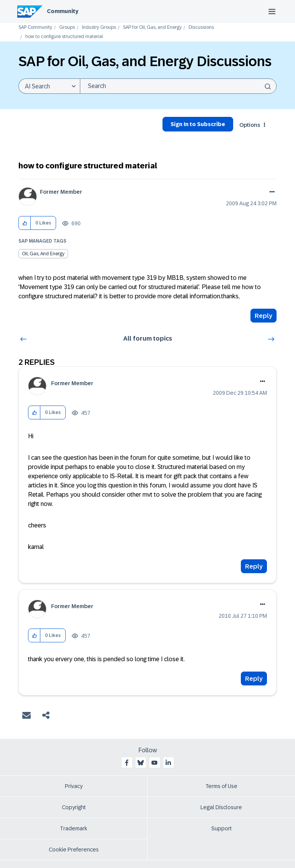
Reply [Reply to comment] (254, 566)
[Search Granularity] (49, 86)
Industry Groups (99, 27)
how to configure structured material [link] (64, 37)
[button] (25, 223)
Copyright (74, 807)
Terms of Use (221, 786)
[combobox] (178, 86)
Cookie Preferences (74, 850)
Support (221, 828)
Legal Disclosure (221, 807)
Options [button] (250, 125)
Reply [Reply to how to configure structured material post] (264, 316)
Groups (67, 27)
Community (63, 11)
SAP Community (35, 27)
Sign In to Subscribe (198, 124)
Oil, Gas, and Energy (43, 254)
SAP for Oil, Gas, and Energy (152, 27)
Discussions (201, 27)
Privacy (74, 786)
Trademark (74, 828)
